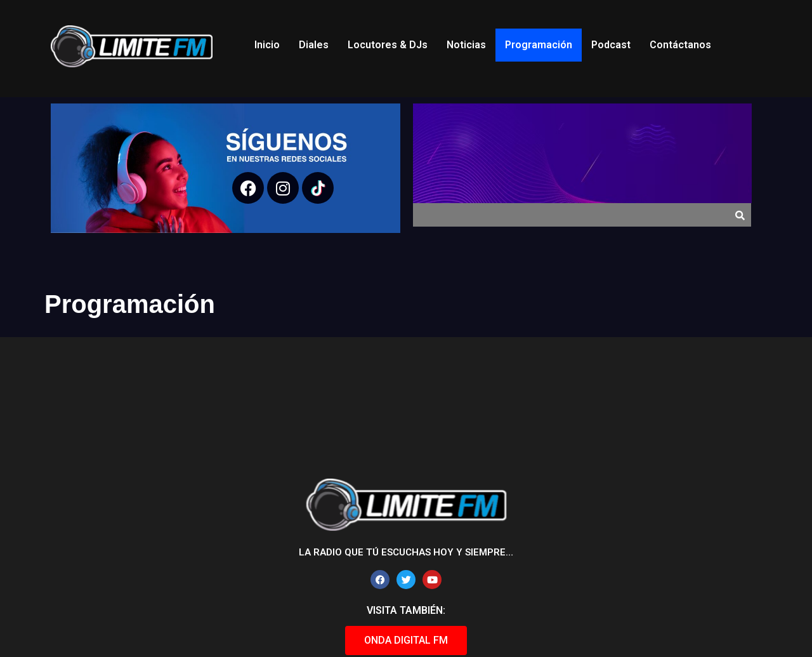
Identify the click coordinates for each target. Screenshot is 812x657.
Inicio (267, 45)
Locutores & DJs (388, 45)
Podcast (611, 45)
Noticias (466, 45)
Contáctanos (680, 45)
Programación (539, 45)
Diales (314, 45)
